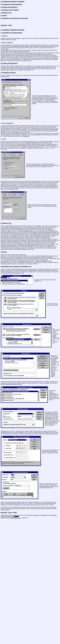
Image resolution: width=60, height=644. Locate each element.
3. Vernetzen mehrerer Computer (13, 2)
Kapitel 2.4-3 (26, 136)
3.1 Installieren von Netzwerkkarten (11, 4)
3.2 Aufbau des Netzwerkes (9, 7)
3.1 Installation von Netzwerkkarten (11, 33)
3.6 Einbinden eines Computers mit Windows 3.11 (16, 266)
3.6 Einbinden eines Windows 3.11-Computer (14, 18)
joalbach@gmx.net (16, 518)
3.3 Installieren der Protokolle (10, 10)
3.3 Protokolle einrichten (8, 73)
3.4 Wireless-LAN (6, 13)
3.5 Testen (4, 16)
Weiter (15, 513)
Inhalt (10, 25)
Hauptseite (4, 25)
